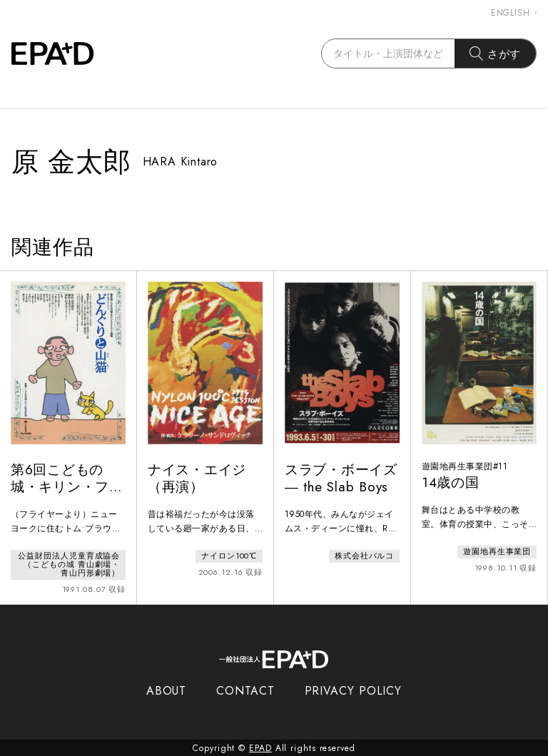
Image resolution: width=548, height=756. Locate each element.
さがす (496, 53)
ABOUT (167, 690)
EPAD (260, 747)
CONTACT (245, 690)
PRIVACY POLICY (354, 690)
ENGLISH (514, 13)
